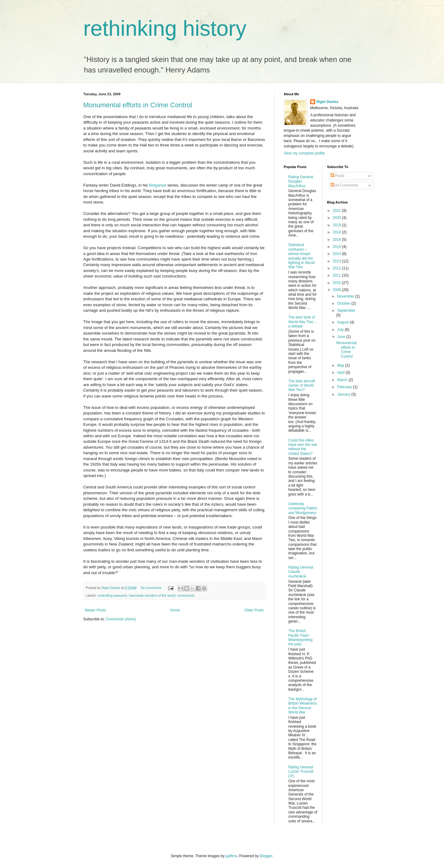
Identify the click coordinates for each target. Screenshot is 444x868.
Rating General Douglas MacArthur (301, 181)
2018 (337, 232)
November (346, 296)
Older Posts (254, 610)
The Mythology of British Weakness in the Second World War (302, 706)
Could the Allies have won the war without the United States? (303, 447)
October (344, 303)
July (341, 330)
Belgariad (158, 185)
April (341, 372)
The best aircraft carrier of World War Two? (302, 386)
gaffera (231, 856)
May (341, 365)
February (345, 387)
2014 (337, 254)
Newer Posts (95, 610)
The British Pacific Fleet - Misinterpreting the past (300, 638)
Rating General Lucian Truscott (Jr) (301, 772)
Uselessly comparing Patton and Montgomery (303, 508)
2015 (337, 247)
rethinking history (165, 28)
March (343, 380)
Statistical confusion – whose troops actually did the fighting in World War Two (302, 256)
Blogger (266, 856)
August (343, 322)
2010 (337, 283)
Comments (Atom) (121, 619)
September (346, 311)
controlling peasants (112, 595)
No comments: (152, 588)
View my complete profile (304, 153)
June (341, 337)
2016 (337, 240)
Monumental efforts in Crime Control (138, 105)
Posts (337, 176)
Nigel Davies (327, 102)
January (344, 394)
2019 (337, 225)
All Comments (344, 185)
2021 (337, 211)
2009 (337, 290)
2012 (337, 268)
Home (175, 610)
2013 (337, 261)
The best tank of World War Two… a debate (303, 322)
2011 (337, 275)
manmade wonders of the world (152, 595)
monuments (186, 595)
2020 (337, 218)
